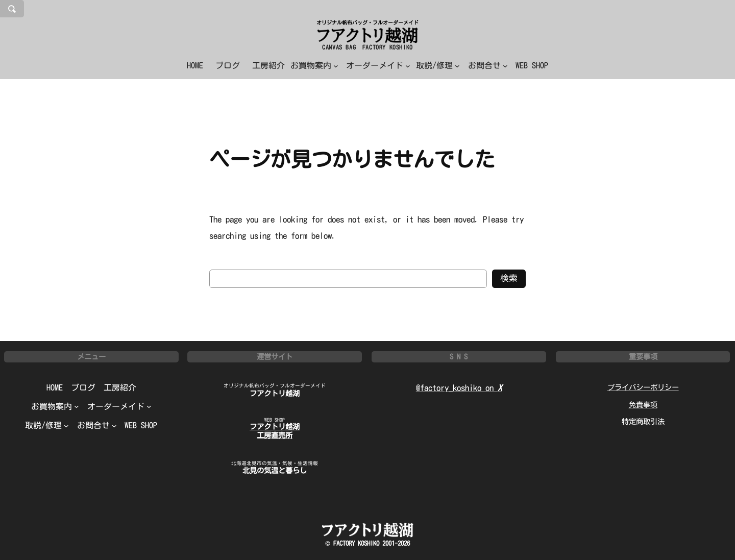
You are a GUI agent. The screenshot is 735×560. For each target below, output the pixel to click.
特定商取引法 (643, 421)
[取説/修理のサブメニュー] (438, 66)
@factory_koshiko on (459, 388)
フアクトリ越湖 (275, 393)
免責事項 (643, 405)
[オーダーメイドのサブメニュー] (378, 66)
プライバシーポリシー (643, 387)
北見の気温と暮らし (275, 470)
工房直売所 (275, 435)
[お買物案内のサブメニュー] (314, 66)
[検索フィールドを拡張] (12, 9)
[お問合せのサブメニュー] (488, 66)
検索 (509, 278)
